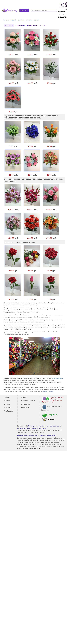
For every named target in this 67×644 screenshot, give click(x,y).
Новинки (6, 20)
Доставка (21, 20)
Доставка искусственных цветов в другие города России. (37, 435)
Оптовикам (26, 404)
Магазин (7, 404)
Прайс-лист (8, 411)
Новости (13, 20)
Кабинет (37, 20)
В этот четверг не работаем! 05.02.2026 (31, 25)
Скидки (24, 397)
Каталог (24, 10)
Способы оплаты (28, 401)
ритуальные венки (57, 378)
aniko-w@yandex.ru (47, 391)
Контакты (29, 20)
